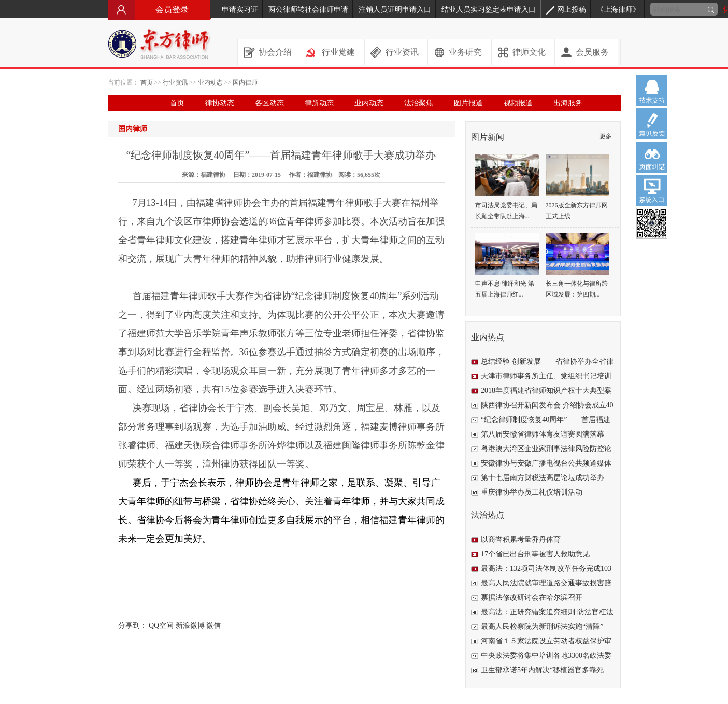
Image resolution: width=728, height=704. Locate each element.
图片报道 (468, 103)
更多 (606, 136)
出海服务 (568, 103)
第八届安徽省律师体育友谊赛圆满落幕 (543, 434)
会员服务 (592, 52)
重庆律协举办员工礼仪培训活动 (532, 492)
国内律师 (245, 82)
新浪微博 (190, 625)
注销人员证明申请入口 (395, 10)
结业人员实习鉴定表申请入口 (489, 10)
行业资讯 (402, 52)
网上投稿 (566, 10)
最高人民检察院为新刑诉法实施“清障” (542, 626)
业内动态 (210, 82)
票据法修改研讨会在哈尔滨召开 (532, 597)
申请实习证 (240, 10)
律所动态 (319, 103)
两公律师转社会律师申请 (308, 10)
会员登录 (160, 10)
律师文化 (529, 52)
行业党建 (338, 52)
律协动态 (220, 103)
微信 (213, 625)
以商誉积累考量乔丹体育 (521, 539)
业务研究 (465, 52)
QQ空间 (161, 625)
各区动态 (269, 103)
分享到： (133, 625)
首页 (147, 82)
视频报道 (518, 103)
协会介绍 (275, 52)
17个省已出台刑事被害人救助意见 (535, 554)
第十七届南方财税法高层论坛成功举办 (543, 478)
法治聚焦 (419, 103)
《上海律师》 (618, 10)
